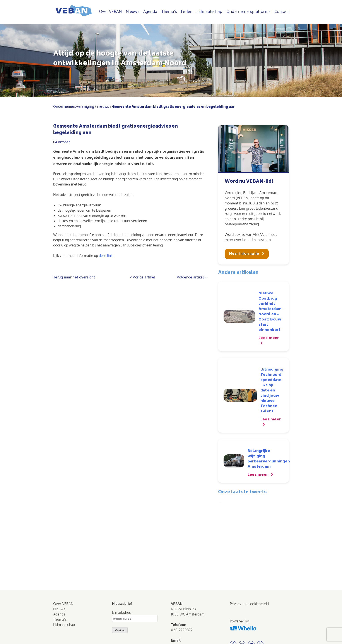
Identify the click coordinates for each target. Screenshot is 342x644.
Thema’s (169, 11)
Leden (187, 11)
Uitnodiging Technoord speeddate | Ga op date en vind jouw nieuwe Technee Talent (272, 391)
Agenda (150, 11)
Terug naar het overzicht (74, 277)
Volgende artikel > (192, 277)
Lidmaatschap (209, 11)
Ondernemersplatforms (248, 11)
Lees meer (269, 338)
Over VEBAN (110, 11)
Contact (282, 11)
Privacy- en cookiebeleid (249, 604)
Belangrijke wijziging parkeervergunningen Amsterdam (269, 459)
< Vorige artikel (143, 277)
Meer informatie (245, 254)
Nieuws (133, 11)
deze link (105, 256)
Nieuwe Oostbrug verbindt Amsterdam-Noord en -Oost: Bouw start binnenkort (271, 312)
